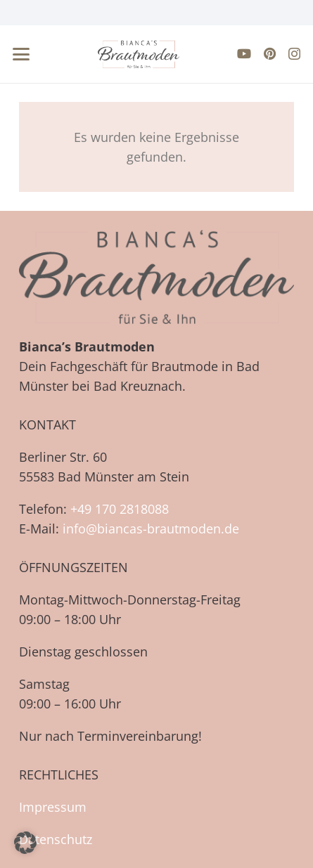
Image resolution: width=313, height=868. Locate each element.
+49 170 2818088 (120, 509)
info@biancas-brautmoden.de (151, 529)
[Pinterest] (270, 53)
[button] (21, 54)
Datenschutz (56, 839)
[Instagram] (294, 54)
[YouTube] (244, 53)
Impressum (53, 807)
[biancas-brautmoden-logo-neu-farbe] (139, 54)
